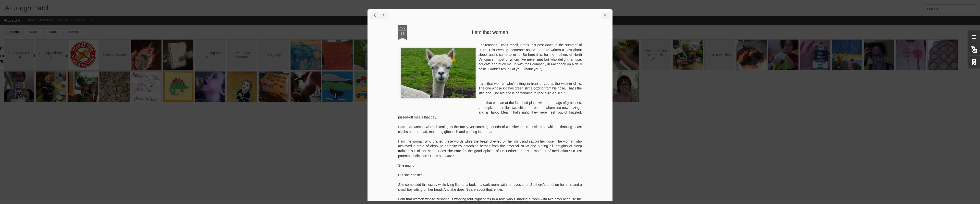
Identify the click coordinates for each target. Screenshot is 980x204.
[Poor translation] (18, 62)
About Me (47, 20)
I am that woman (490, 32)
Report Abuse (520, 201)
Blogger (505, 201)
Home (31, 20)
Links (80, 20)
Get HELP (65, 20)
